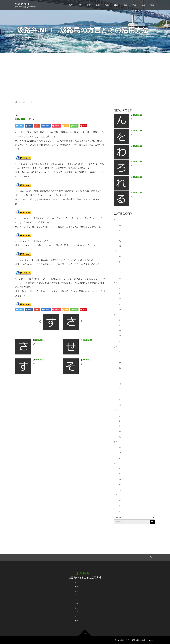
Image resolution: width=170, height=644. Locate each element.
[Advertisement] (85, 77)
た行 (98, 5)
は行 (116, 5)
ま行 (125, 5)
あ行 (71, 5)
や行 (134, 5)
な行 (107, 5)
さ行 (89, 5)
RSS (151, 557)
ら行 (143, 5)
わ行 (152, 5)
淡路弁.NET (22, 4)
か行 (80, 5)
